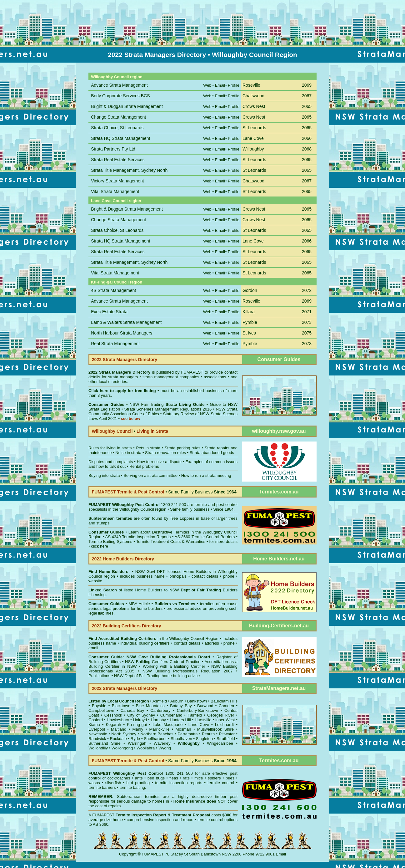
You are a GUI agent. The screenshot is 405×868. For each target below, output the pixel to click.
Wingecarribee (220, 743)
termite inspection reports (179, 783)
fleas (174, 778)
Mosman (183, 729)
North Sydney (124, 734)
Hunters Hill (180, 720)
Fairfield (195, 715)
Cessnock (113, 715)
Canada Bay (132, 710)
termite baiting (132, 787)
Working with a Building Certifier (174, 666)
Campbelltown (101, 710)
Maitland (119, 729)
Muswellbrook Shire (215, 729)
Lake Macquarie (167, 725)
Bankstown (197, 701)
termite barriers (102, 787)
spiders (214, 778)
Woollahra (146, 748)
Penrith (208, 734)
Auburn (177, 701)
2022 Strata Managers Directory (120, 372)
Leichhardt (225, 725)
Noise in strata (128, 453)
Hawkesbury (118, 720)
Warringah (137, 743)
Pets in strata (148, 448)
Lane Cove (199, 725)
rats (186, 778)
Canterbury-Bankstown (197, 710)
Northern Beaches (157, 734)
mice (199, 778)
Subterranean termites (138, 797)
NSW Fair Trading (166, 404)
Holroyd (140, 720)
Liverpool (97, 729)
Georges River (221, 715)
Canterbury (160, 710)
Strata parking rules (183, 448)
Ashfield (160, 701)
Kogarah (113, 725)
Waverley (162, 743)
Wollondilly (98, 748)
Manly (138, 729)
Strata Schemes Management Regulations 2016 (168, 409)
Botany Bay (181, 706)
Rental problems (144, 466)
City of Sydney (141, 715)
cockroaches (119, 778)
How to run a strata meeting (206, 475)
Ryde (135, 739)
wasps (94, 783)
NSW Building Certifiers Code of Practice (163, 662)
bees (230, 778)
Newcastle (98, 734)
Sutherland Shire (105, 743)
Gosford (96, 720)
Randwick (97, 739)
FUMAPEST (192, 372)
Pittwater (227, 734)
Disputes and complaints (111, 462)
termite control (221, 783)
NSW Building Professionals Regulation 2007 (188, 671)
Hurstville (203, 720)
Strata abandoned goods (212, 453)
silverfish (113, 783)
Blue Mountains (150, 706)
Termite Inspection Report (141, 815)
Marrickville (159, 729)
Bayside (99, 706)
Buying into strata (104, 475)
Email (281, 854)
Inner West (225, 720)
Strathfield (226, 739)
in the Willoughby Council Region (153, 638)
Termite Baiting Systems (110, 541)
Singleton (204, 739)
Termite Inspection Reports (146, 537)
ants (139, 778)
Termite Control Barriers (213, 537)
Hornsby (158, 720)
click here (100, 546)
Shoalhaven (181, 739)
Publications (99, 676)
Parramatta (187, 734)
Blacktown (121, 706)
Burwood (205, 706)
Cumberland (171, 715)
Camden (226, 706)
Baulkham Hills (224, 701)
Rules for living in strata (110, 448)
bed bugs (156, 778)
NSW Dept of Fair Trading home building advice (157, 676)
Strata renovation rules (165, 453)
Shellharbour (155, 739)
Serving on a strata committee (150, 475)
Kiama (94, 725)
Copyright (128, 854)
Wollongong (122, 748)
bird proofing (138, 783)
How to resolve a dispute (159, 462)
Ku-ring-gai (137, 725)
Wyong (165, 748)
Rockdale (118, 739)
